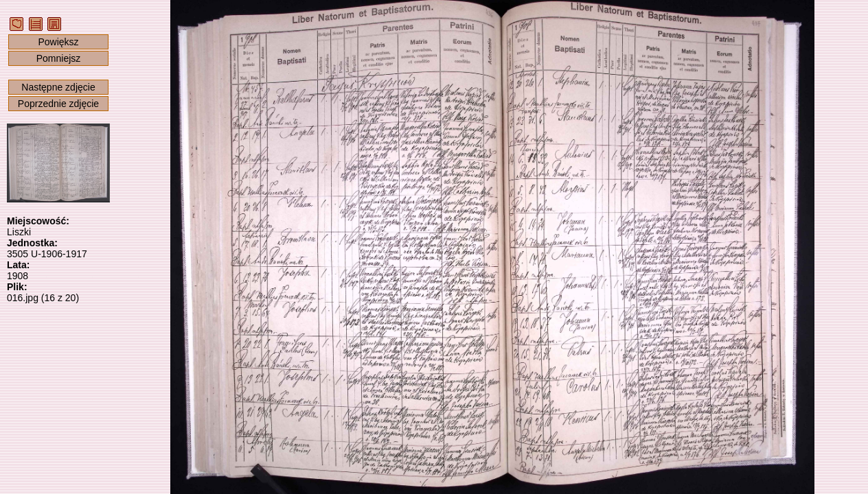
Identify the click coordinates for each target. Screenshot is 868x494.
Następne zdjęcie (58, 87)
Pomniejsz (59, 58)
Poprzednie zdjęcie (58, 104)
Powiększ (58, 42)
